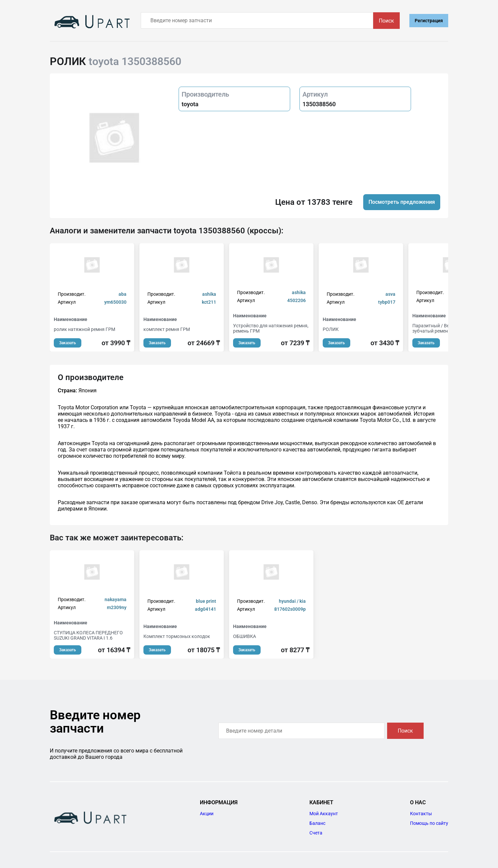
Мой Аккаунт (324, 814)
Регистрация (429, 21)
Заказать (68, 343)
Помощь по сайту (429, 823)
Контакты (421, 814)
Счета (316, 833)
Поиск (386, 21)
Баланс (317, 823)
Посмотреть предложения (402, 202)
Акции (207, 814)
